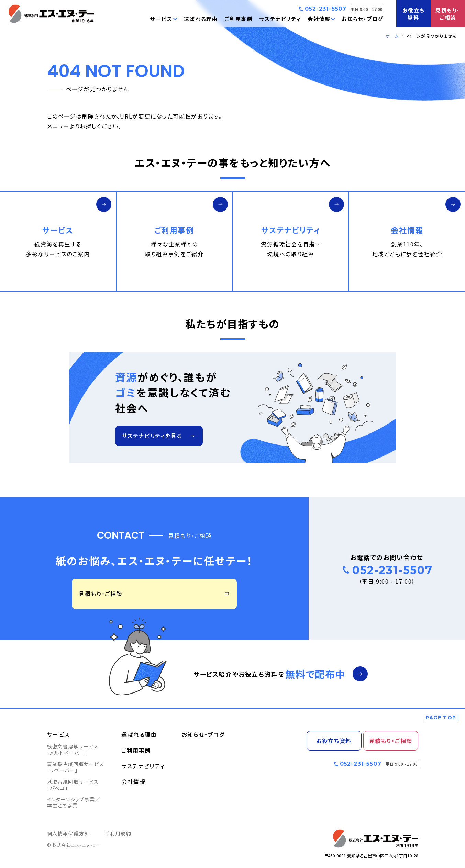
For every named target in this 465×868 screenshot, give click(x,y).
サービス (58, 734)
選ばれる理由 (139, 734)
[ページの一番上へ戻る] (441, 718)
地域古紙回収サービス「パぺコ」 (73, 785)
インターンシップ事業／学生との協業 (74, 802)
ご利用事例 (136, 750)
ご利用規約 (118, 833)
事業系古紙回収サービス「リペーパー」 (76, 767)
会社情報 (133, 781)
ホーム (392, 36)
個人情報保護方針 (69, 833)
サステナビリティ (143, 766)
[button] (163, 19)
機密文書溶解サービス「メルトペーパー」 (73, 749)
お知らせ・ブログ (203, 734)
